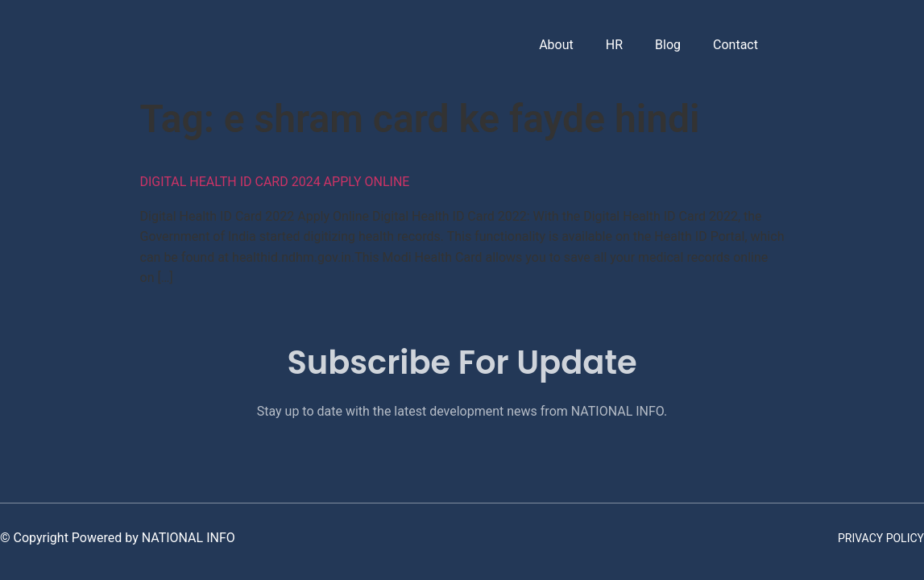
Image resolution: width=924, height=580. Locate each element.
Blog (666, 45)
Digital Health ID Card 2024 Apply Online (275, 182)
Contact (734, 45)
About (555, 45)
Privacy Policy (881, 538)
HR (613, 45)
